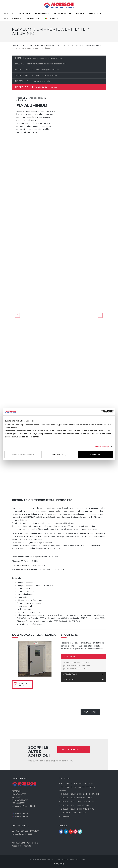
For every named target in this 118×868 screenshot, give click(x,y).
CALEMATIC (66, 816)
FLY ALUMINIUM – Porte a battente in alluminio (36, 87)
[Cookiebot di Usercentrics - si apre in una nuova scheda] (103, 412)
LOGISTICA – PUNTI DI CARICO (74, 813)
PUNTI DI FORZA (42, 13)
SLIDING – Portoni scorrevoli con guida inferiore (36, 75)
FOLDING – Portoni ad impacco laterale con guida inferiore (41, 64)
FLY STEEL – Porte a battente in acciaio (32, 81)
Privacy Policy (59, 863)
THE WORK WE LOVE (63, 13)
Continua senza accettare (22, 454)
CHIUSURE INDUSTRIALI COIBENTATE (77, 798)
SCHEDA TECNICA (23, 685)
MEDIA (79, 13)
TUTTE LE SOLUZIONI (74, 750)
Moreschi (9, 13)
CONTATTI (94, 13)
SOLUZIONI (23, 13)
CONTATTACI (90, 712)
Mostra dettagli (102, 446)
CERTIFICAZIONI (33, 18)
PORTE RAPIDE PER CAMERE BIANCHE (77, 783)
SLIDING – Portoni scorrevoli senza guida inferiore (37, 70)
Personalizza (59, 454)
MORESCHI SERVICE (13, 18)
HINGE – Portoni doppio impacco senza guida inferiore (39, 58)
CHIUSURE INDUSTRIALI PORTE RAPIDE (77, 809)
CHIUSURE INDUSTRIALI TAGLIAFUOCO (77, 801)
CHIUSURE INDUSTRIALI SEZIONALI (76, 805)
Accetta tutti (96, 454)
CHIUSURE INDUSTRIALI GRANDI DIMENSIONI (80, 794)
